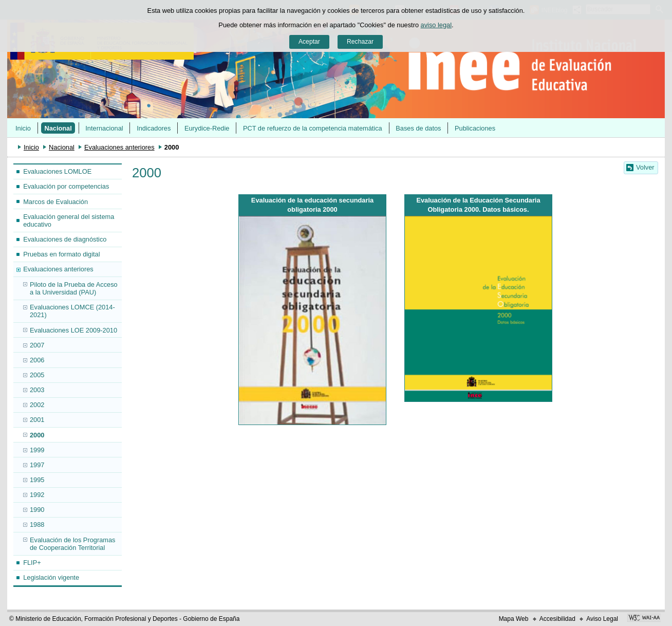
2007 (37, 345)
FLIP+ (32, 563)
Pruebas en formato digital (61, 254)
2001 (37, 420)
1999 (37, 450)
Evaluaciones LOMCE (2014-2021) (72, 311)
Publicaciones (475, 128)
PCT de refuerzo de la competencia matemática (313, 128)
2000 (37, 435)
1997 (37, 465)
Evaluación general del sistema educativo (69, 220)
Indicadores (154, 128)
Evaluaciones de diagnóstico (65, 239)
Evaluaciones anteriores (119, 147)
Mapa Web (514, 619)
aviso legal (436, 25)
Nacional (58, 128)
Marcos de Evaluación (55, 202)
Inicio (23, 128)
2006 (37, 360)
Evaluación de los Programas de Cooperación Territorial (72, 544)
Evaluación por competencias (66, 186)
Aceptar (309, 42)
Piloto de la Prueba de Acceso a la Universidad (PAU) (74, 288)
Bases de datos (418, 128)
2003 (37, 390)
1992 (37, 495)
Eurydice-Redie (207, 128)
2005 (37, 375)
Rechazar (360, 42)
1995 (37, 480)
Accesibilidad (557, 619)
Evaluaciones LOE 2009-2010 (73, 330)
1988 (37, 524)
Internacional (104, 128)
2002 (37, 405)
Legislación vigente (51, 577)
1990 (37, 510)
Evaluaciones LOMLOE (57, 171)
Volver (645, 167)
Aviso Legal (602, 619)
